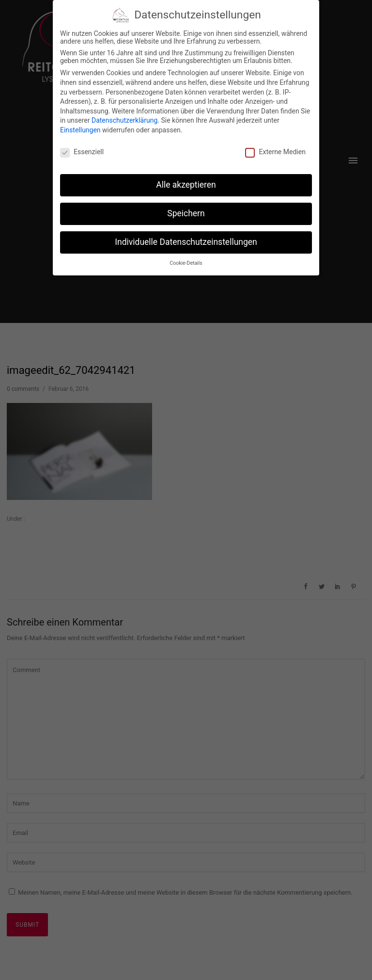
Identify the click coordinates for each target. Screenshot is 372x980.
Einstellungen (80, 129)
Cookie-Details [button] (186, 262)
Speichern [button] (186, 212)
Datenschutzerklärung (124, 119)
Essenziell (82, 150)
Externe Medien (275, 150)
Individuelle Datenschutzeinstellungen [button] (186, 241)
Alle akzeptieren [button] (186, 183)
